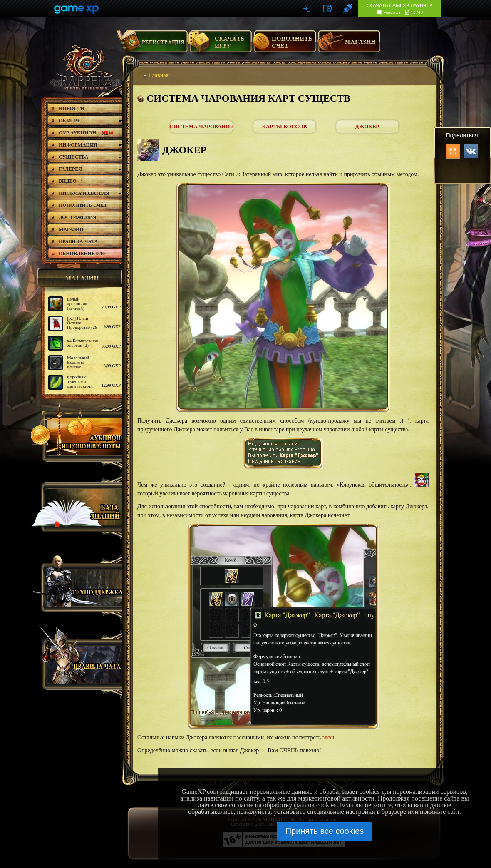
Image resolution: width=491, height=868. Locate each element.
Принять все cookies (325, 831)
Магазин (349, 45)
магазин (78, 278)
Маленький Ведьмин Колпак (78, 362)
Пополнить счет (284, 45)
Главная (159, 75)
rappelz (84, 67)
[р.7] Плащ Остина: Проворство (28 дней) (82, 325)
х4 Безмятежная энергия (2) (82, 343)
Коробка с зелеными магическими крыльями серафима (80, 386)
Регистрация (152, 45)
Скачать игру (220, 45)
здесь (329, 737)
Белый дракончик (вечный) (77, 303)
